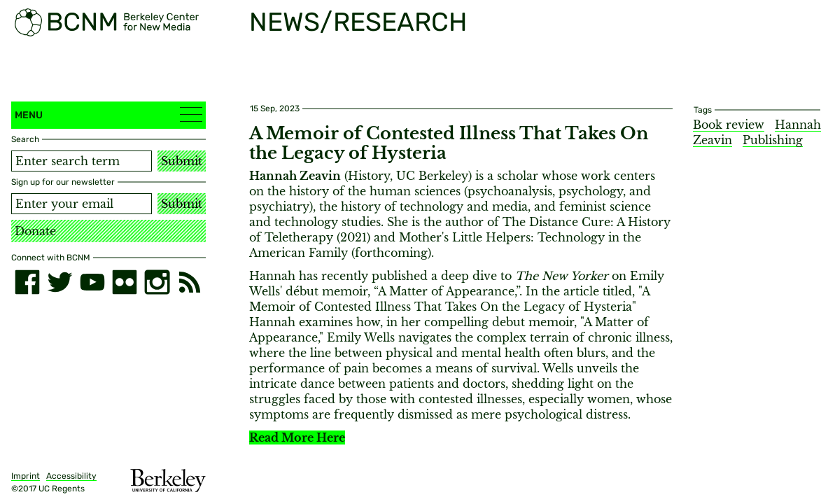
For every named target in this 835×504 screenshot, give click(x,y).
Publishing (773, 140)
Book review (729, 125)
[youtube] (92, 282)
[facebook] (27, 282)
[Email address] (82, 204)
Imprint (26, 476)
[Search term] (82, 161)
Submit (182, 161)
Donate (35, 231)
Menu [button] (108, 114)
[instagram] (157, 282)
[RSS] (190, 282)
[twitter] (59, 282)
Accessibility (71, 476)
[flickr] (125, 282)
